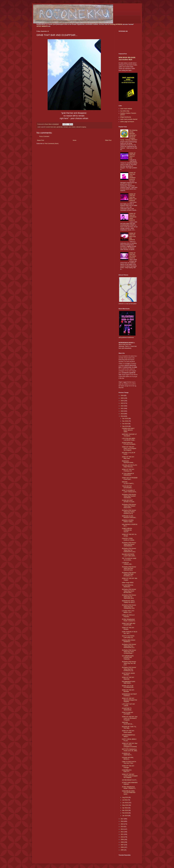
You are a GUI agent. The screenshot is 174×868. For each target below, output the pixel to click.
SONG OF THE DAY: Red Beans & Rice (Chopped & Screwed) (130, 745)
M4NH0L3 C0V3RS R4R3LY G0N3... (128, 521)
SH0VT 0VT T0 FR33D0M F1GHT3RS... (130, 479)
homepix (66, 127)
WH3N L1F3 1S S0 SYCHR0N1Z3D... (128, 687)
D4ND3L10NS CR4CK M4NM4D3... (129, 641)
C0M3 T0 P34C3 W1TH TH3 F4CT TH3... (129, 762)
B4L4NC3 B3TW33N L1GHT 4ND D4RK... (129, 555)
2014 (122, 827)
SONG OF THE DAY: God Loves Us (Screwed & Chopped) (130, 718)
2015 (122, 824)
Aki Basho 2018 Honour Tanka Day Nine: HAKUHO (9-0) (129, 568)
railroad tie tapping (81, 127)
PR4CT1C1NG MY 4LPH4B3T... (128, 713)
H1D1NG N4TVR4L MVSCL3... (128, 758)
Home (75, 140)
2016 (122, 821)
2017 (122, 819)
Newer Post (41, 140)
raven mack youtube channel (129, 119)
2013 (122, 829)
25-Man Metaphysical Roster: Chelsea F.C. (129, 788)
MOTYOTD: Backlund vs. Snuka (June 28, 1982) (130, 750)
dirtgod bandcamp (126, 117)
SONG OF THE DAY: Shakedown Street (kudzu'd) (133, 217)
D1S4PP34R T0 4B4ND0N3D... (127, 709)
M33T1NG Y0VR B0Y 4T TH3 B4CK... (129, 435)
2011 (122, 834)
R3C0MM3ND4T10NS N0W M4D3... (129, 682)
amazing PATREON (116, 24)
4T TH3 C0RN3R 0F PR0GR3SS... (128, 474)
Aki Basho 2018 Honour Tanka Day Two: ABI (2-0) (129, 663)
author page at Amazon (127, 122)
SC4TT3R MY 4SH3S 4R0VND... (128, 674)
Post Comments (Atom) (52, 144)
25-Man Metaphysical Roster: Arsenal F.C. (129, 620)
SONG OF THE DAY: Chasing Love (128, 470)
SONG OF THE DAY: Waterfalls (128, 678)
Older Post (108, 140)
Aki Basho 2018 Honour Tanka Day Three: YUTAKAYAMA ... (129, 652)
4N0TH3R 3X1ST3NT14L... (128, 723)
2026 (122, 396)
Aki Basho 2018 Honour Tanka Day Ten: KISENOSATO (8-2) (129, 550)
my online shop (125, 111)
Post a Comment (44, 136)
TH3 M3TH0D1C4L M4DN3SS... (128, 586)
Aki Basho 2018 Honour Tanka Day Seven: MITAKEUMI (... (129, 591)
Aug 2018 (125, 797)
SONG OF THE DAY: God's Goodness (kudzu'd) (132, 176)
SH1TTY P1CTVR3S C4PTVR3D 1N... (128, 637)
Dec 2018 (125, 419)
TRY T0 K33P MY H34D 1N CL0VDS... (129, 559)
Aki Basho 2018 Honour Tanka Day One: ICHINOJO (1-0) (129, 669)
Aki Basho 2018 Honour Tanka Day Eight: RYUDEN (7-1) (129, 574)
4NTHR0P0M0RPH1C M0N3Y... (129, 736)
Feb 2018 (125, 813)
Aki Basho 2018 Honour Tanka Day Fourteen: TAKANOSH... (129, 496)
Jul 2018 (125, 800)
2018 (122, 416)
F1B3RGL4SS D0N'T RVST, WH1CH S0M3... (128, 430)
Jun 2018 (125, 803)
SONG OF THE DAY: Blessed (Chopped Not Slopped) (130, 700)
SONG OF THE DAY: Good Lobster (128, 732)
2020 (122, 411)
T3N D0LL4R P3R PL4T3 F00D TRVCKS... (129, 466)
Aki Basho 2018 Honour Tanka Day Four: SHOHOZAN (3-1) (129, 646)
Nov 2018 (125, 421)
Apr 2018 (125, 808)
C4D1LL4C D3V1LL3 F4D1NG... (128, 616)
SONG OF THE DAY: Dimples (128, 628)
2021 (122, 408)
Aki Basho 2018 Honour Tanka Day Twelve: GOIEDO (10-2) (129, 512)
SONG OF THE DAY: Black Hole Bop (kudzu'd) (133, 237)
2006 (122, 847)
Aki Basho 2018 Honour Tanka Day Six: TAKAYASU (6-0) (129, 597)
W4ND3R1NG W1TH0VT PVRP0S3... (129, 695)
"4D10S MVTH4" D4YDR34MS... (127, 487)
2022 (122, 406)
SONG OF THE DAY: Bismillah (128, 691)
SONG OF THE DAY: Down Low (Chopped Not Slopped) (129, 449)
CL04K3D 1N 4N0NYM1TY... (127, 754)
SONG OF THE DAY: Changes (128, 767)
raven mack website (126, 109)
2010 (122, 837)
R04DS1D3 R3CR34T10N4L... (128, 462)
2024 (122, 401)
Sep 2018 (125, 426)
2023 (122, 403)
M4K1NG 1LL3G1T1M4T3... (128, 483)
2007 (122, 845)
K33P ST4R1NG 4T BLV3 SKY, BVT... (130, 633)
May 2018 (125, 805)
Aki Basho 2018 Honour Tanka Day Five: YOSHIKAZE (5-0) (129, 607)
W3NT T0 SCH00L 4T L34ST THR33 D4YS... (130, 491)
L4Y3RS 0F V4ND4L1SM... (127, 563)
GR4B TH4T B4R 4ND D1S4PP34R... (129, 624)
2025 (122, 398)
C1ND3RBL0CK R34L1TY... (127, 771)
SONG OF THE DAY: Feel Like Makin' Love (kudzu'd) (133, 197)
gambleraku (60, 127)
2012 (122, 832)
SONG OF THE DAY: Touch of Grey (132, 156)
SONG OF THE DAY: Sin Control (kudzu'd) (133, 255)
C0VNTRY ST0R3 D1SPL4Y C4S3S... (129, 539)
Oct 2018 (125, 424)
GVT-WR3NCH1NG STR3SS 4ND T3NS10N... (128, 658)
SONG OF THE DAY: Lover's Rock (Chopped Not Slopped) (130, 776)
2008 (122, 842)
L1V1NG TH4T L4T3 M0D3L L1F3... (128, 612)
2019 (122, 414)
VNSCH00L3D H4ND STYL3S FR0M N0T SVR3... (129, 793)
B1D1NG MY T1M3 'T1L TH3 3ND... (129, 727)
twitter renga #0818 (128, 583)
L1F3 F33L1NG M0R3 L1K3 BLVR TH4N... (129, 439)
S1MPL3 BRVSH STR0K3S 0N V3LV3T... (127, 530)
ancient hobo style (51, 127)
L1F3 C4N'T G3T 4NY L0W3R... (128, 705)
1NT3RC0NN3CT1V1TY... (130, 780)
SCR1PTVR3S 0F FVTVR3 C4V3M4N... (129, 443)
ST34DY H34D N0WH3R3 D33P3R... (130, 783)
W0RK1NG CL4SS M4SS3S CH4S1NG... (129, 517)
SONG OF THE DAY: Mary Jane (128, 458)
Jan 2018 (125, 816)
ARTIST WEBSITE (42, 26)
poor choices (72, 127)
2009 (122, 840)
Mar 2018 (125, 810)
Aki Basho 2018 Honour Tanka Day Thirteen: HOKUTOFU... (129, 506)
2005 (122, 850)
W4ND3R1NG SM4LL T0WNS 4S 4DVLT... (129, 602)
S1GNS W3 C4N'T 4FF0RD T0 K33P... (129, 501)
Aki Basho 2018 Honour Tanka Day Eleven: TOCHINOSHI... (129, 544)
